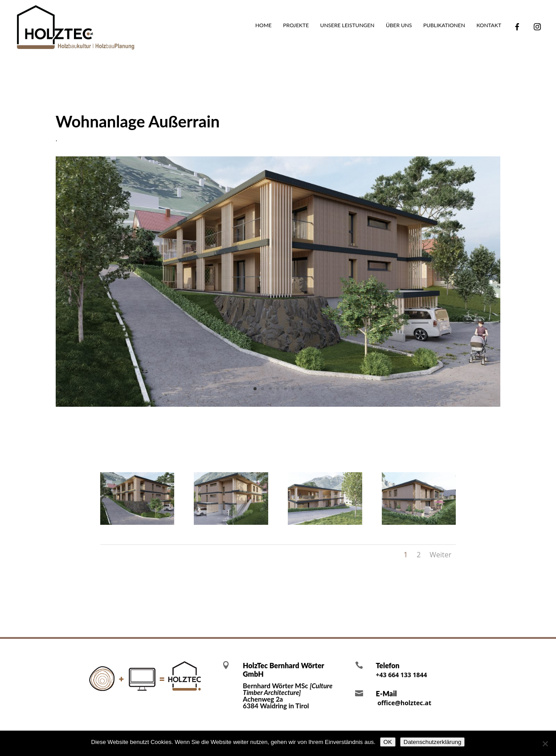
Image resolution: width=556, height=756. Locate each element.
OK (388, 742)
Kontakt (489, 25)
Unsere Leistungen (347, 25)
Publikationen (444, 25)
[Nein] (545, 744)
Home (264, 25)
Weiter (440, 555)
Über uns (399, 25)
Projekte (296, 25)
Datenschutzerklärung (433, 742)
